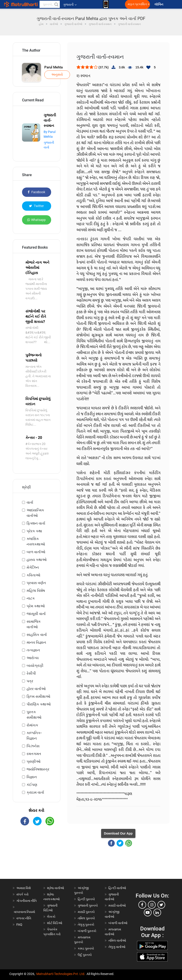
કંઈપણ (32, 785)
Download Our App (118, 833)
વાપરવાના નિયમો (25, 912)
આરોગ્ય (33, 658)
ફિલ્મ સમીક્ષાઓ (38, 696)
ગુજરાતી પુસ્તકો (88, 905)
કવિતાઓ (33, 575)
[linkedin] (157, 912)
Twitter (36, 206)
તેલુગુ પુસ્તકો (86, 925)
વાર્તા (30, 502)
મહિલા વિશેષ (36, 591)
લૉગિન (159, 4)
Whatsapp (36, 220)
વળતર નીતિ (24, 918)
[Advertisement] (37, 856)
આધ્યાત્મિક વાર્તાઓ (35, 513)
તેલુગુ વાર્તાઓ (117, 947)
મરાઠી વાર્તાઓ (117, 905)
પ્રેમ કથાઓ (36, 606)
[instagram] (152, 905)
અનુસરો (57, 75)
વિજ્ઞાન (32, 777)
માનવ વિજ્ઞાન (36, 642)
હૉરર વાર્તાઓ (36, 689)
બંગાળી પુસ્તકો (87, 931)
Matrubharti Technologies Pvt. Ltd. (61, 974)
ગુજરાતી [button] (70, 5)
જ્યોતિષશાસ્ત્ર (38, 769)
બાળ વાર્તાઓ (36, 552)
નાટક (31, 598)
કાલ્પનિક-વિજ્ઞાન (34, 736)
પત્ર (30, 681)
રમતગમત (34, 754)
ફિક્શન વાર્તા (36, 523)
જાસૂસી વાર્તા (36, 614)
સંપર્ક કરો (22, 894)
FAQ (19, 925)
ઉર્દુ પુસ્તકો (85, 955)
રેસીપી (31, 673)
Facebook (36, 192)
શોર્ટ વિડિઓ (55, 923)
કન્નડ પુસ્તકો (86, 948)
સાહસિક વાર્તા (37, 635)
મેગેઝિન (33, 567)
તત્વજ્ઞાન (33, 650)
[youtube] (148, 912)
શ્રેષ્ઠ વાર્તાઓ (56, 888)
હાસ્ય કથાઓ (37, 560)
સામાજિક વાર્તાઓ (34, 624)
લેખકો (51, 917)
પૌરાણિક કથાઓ (39, 704)
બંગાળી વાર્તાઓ (118, 923)
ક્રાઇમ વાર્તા (35, 792)
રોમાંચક (32, 725)
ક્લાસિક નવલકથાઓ (36, 541)
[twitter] (161, 905)
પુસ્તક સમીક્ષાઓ (34, 715)
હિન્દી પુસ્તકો (86, 899)
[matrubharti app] (106, 4)
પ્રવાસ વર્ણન (36, 583)
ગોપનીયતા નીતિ (26, 901)
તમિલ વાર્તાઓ (117, 940)
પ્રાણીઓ (34, 761)
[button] (56, 4)
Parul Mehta (54, 67)
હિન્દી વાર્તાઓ (117, 888)
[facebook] (142, 905)
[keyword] (50, 4)
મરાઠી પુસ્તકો (86, 912)
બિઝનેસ (33, 746)
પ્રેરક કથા (34, 531)
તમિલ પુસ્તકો (86, 918)
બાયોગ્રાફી (35, 666)
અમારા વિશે (24, 888)
